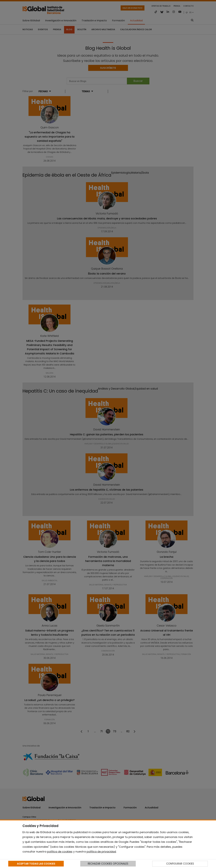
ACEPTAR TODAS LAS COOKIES (36, 864)
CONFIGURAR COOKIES (180, 864)
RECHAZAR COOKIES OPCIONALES (108, 864)
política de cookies (60, 852)
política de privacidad (101, 852)
